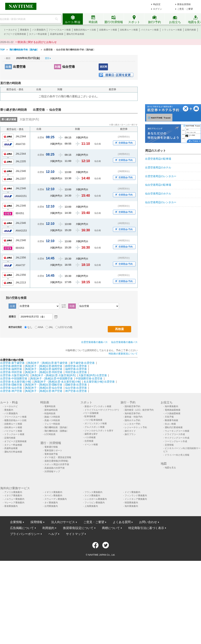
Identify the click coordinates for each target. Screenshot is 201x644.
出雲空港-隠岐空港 (11, 385)
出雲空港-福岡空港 (11, 369)
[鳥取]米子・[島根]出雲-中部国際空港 (51, 378)
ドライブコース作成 (175, 434)
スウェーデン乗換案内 (56, 499)
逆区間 (103, 67)
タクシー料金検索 (38, 34)
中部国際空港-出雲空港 (89, 378)
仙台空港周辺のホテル (158, 194)
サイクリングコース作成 (177, 438)
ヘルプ (53, 534)
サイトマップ (75, 534)
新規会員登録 (184, 4)
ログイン (158, 9)
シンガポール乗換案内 (96, 499)
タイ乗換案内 (51, 503)
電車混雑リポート (53, 450)
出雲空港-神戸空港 (11, 391)
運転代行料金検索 (75, 34)
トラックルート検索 (172, 30)
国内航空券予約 (132, 406)
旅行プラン (130, 434)
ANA (41, 327)
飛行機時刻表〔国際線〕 (57, 431)
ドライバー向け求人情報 (177, 455)
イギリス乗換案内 (53, 492)
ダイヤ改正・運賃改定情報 (58, 457)
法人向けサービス (63, 522)
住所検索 (89, 441)
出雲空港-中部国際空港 (14, 378)
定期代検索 (190, 30)
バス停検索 (90, 437)
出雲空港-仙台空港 (11, 388)
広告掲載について (22, 528)
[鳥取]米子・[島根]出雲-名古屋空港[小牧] (57, 382)
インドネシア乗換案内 (136, 499)
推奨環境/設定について (78, 528)
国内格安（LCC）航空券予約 (139, 410)
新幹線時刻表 (51, 410)
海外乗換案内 (171, 406)
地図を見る (170, 468)
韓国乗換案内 (131, 503)
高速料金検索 (57, 34)
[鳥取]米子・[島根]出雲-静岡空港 (43, 366)
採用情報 (36, 522)
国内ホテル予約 (132, 420)
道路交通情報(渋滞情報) (56, 461)
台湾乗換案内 (51, 506)
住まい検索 (170, 424)
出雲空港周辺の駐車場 (158, 159)
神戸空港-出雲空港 (76, 391)
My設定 (157, 4)
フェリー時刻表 (52, 424)
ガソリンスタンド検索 (96, 424)
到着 (58, 67)
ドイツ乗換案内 (132, 492)
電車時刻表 (50, 406)
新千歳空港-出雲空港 (83, 363)
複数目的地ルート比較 (85, 30)
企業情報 (16, 522)
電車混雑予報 (51, 454)
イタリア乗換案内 (13, 496)
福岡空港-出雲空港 (76, 369)
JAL (51, 327)
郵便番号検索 (171, 420)
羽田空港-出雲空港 (76, 372)
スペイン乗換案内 (53, 496)
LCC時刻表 (50, 434)
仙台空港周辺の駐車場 (158, 185)
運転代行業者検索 (174, 427)
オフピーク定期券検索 (15, 34)
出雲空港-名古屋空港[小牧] (16, 382)
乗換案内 (25, 30)
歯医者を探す (91, 434)
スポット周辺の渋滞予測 (57, 464)
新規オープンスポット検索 (98, 406)
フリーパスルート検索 (60, 30)
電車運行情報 (51, 447)
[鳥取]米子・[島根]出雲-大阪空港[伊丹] (54, 375)
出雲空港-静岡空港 (11, 366)
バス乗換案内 (39, 30)
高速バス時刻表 (52, 420)
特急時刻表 (50, 413)
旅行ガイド (130, 431)
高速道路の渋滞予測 (54, 468)
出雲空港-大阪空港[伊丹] (14, 375)
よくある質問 (122, 522)
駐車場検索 (90, 416)
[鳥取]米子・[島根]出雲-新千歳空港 (47, 363)
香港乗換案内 (11, 506)
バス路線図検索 (173, 413)
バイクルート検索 (150, 30)
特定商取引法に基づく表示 (146, 528)
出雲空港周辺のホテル (158, 167)
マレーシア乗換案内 (14, 503)
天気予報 (169, 417)
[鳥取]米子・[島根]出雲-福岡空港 (43, 369)
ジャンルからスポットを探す (99, 431)
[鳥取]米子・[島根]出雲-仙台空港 (43, 388)
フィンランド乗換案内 (136, 496)
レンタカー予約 (132, 424)
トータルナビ (10, 30)
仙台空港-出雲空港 (76, 388)
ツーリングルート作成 (176, 441)
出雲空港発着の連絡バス (94, 342)
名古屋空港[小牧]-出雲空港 (99, 382)
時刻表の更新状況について (123, 354)
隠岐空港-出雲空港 (76, 385)
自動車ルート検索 (108, 30)
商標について (111, 528)
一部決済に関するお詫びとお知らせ (36, 42)
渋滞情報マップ (52, 472)
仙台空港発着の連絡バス (124, 342)
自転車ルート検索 (129, 30)
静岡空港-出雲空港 (76, 366)
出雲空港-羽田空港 (11, 372)
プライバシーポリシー (25, 534)
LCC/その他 (65, 327)
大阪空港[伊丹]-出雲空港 (93, 375)
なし (30, 327)
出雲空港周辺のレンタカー (161, 176)
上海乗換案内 (91, 506)
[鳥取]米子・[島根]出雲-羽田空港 (43, 372)
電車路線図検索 (173, 410)
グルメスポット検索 (95, 427)
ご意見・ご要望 (185, 9)
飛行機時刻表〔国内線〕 (57, 427)
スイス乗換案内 (92, 496)
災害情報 (169, 445)
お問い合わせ (148, 522)
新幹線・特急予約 (134, 417)
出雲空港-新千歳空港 (12, 363)
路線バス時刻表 (52, 417)
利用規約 (48, 528)
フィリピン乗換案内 (95, 503)
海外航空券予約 (132, 413)
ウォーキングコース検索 (177, 431)
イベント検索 (91, 445)
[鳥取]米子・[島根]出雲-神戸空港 (43, 391)
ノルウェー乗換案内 (14, 499)
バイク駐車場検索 (93, 420)
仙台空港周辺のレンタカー (161, 202)
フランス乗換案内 (93, 492)
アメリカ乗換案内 (13, 492)
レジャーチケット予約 (136, 427)
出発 (8, 67)
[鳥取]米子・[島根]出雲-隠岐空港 (43, 385)
